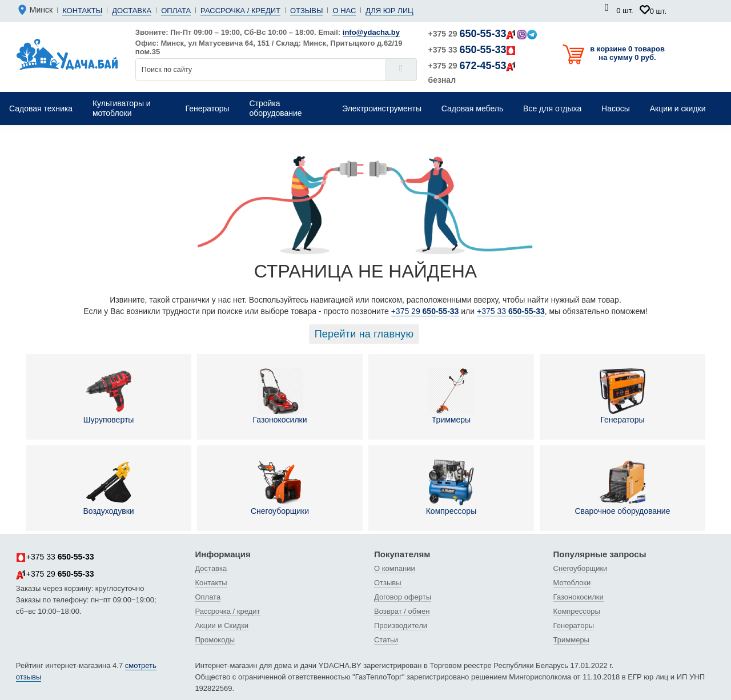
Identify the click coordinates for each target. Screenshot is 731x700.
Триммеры (451, 396)
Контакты (82, 11)
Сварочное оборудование (622, 488)
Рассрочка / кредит (240, 11)
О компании (395, 568)
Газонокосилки (280, 396)
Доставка (132, 11)
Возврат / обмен (402, 611)
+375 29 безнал (473, 72)
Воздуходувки (108, 488)
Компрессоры (451, 488)
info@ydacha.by (371, 32)
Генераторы (622, 396)
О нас (344, 11)
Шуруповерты (109, 396)
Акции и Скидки (222, 625)
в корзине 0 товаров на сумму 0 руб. (627, 53)
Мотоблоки (572, 583)
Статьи (386, 640)
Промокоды (215, 640)
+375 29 (483, 34)
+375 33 (473, 50)
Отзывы (306, 11)
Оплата (176, 11)
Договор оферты (403, 597)
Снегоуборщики (280, 488)
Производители (401, 625)
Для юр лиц (389, 11)
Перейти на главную (364, 334)
